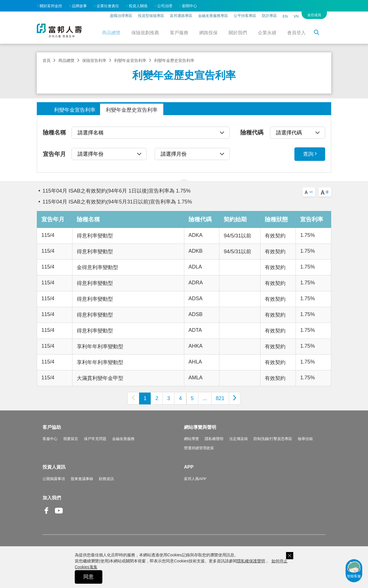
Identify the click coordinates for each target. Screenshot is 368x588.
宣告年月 (54, 154)
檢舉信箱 (305, 439)
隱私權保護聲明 (251, 561)
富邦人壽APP (195, 479)
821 (220, 398)
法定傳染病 (238, 439)
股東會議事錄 (82, 479)
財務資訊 (106, 479)
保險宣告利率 (94, 60)
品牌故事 (79, 6)
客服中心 (50, 439)
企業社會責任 (108, 6)
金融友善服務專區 (213, 16)
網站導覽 (191, 439)
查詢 (308, 154)
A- (309, 192)
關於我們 (238, 33)
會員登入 (296, 33)
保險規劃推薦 (145, 33)
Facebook (47, 515)
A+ (325, 192)
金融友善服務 (123, 439)
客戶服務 (179, 33)
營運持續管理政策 (199, 448)
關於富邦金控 (51, 6)
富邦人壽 (59, 31)
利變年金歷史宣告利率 (132, 110)
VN (296, 16)
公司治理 (165, 6)
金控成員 (314, 15)
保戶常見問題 (95, 439)
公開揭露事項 (54, 479)
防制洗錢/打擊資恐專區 (273, 439)
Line (71, 511)
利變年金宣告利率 (130, 60)
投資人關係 (138, 6)
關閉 (290, 556)
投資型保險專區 (151, 16)
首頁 (47, 60)
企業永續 (267, 33)
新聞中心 (189, 6)
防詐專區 (269, 16)
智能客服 (354, 569)
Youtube (59, 515)
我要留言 (71, 439)
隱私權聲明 (214, 439)
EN (285, 16)
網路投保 (208, 33)
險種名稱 (54, 132)
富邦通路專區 (181, 16)
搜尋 (320, 33)
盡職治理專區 (121, 16)
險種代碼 (252, 132)
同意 (89, 577)
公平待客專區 (245, 16)
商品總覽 (111, 33)
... (205, 398)
